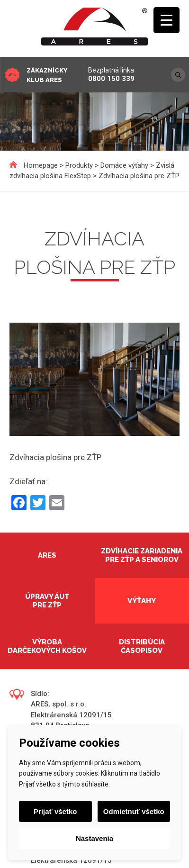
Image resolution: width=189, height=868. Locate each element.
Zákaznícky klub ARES (47, 75)
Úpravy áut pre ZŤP (47, 601)
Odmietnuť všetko (134, 811)
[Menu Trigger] (166, 20)
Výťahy (142, 601)
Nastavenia (94, 838)
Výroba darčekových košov (47, 646)
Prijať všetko (55, 811)
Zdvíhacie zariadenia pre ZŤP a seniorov (142, 555)
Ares (47, 555)
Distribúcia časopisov (142, 646)
